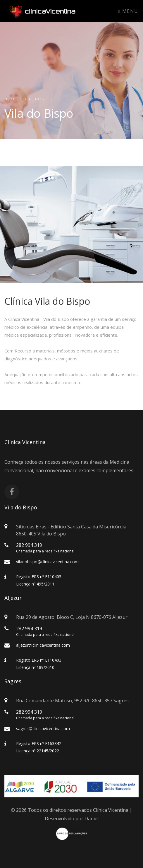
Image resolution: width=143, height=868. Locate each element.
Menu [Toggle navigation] (128, 11)
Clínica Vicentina (111, 810)
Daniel (92, 819)
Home (11, 99)
